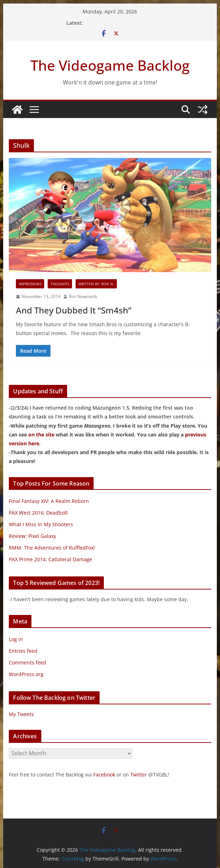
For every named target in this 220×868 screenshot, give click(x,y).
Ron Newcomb (83, 296)
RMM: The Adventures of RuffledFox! (52, 548)
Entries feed (23, 651)
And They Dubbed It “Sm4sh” (74, 310)
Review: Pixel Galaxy (32, 536)
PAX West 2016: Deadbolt (38, 513)
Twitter (139, 775)
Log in (16, 639)
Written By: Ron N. (96, 284)
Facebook (104, 775)
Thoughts (60, 284)
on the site (41, 435)
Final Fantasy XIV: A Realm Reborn (49, 501)
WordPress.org (26, 674)
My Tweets (21, 714)
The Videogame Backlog (110, 65)
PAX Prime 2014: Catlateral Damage (50, 559)
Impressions (30, 284)
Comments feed (28, 662)
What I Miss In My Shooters (41, 524)
